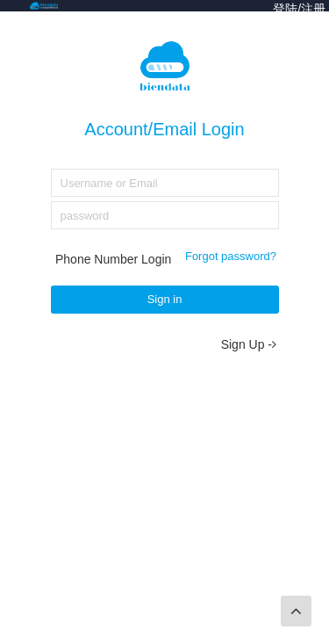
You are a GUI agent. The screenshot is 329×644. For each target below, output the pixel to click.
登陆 (285, 9)
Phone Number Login (113, 259)
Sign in (165, 299)
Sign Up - (249, 344)
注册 (313, 9)
